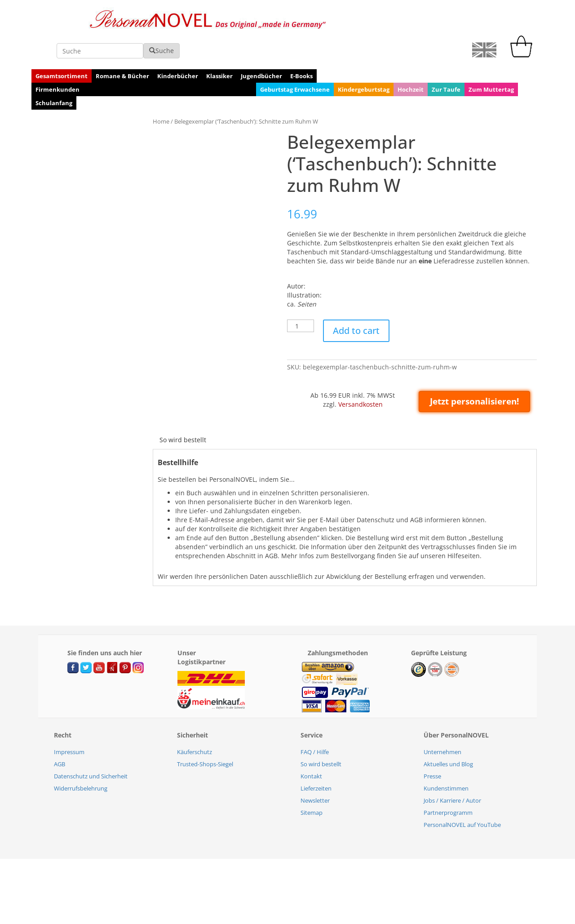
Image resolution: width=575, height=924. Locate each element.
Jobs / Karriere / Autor (452, 771)
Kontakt (311, 746)
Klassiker (219, 46)
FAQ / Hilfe (315, 722)
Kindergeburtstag (364, 60)
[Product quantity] (301, 296)
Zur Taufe (446, 60)
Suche (411, 21)
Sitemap (312, 783)
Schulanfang (54, 73)
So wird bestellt (183, 410)
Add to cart (356, 301)
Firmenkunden (57, 60)
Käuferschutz (195, 722)
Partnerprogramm (448, 783)
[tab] (183, 410)
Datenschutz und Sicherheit (91, 746)
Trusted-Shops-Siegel (205, 734)
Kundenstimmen (446, 759)
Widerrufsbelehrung (81, 759)
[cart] (523, 25)
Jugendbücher (261, 46)
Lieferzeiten (316, 759)
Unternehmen (442, 722)
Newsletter (315, 771)
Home (161, 92)
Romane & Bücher (122, 46)
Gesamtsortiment (62, 46)
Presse (432, 746)
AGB (60, 734)
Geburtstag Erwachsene (295, 60)
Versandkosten (360, 375)
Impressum (69, 722)
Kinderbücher (178, 46)
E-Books (301, 46)
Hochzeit (411, 60)
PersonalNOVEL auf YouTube (462, 795)
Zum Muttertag (491, 60)
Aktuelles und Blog (448, 734)
